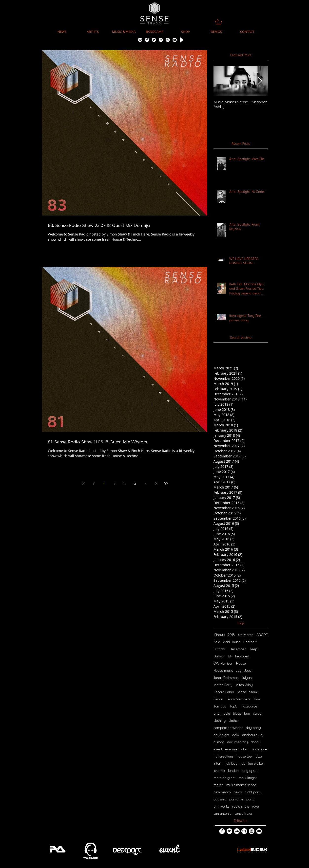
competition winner (228, 728)
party (250, 799)
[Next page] (156, 484)
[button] (124, 32)
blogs (237, 714)
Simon (218, 699)
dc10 (236, 735)
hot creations (223, 757)
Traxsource (249, 706)
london (233, 771)
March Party (223, 685)
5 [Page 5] (145, 484)
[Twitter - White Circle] (154, 40)
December (238, 649)
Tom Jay (220, 706)
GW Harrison (223, 664)
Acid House (232, 642)
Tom (257, 699)
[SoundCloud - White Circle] (161, 40)
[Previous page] (94, 484)
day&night (221, 735)
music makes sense (241, 785)
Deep (253, 649)
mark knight (248, 778)
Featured (242, 656)
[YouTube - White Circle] (175, 40)
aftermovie (222, 714)
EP (230, 656)
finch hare (259, 749)
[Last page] (166, 484)
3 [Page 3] (125, 484)
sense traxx (243, 814)
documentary (237, 742)
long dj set (250, 771)
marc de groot (224, 778)
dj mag (219, 742)
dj (262, 735)
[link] (221, 22)
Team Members (238, 699)
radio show (241, 807)
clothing (220, 721)
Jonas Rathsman (226, 678)
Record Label (224, 692)
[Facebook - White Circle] (147, 40)
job (243, 764)
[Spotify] (140, 40)
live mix (219, 771)
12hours (219, 635)
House (241, 664)
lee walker (256, 764)
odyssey (220, 799)
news (238, 792)
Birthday (220, 649)
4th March (246, 635)
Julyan (247, 678)
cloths (233, 721)
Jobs (248, 671)
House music (223, 671)
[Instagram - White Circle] (168, 40)
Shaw (253, 692)
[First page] (83, 484)
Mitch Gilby (244, 685)
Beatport (250, 642)
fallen (244, 749)
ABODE (262, 635)
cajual (258, 714)
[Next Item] (260, 81)
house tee (244, 757)
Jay (239, 671)
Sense (241, 692)
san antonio (222, 814)
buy (247, 714)
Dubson (219, 656)
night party (253, 792)
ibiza (258, 757)
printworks (221, 807)
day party (253, 728)
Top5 (233, 706)
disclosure (250, 735)
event (218, 749)
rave (255, 807)
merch (218, 785)
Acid (217, 642)
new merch (222, 792)
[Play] (181, 40)
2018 (231, 635)
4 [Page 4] (135, 484)
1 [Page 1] (104, 484)
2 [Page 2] (114, 484)
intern (218, 764)
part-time (236, 799)
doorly (256, 742)
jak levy (231, 764)
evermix (231, 749)
